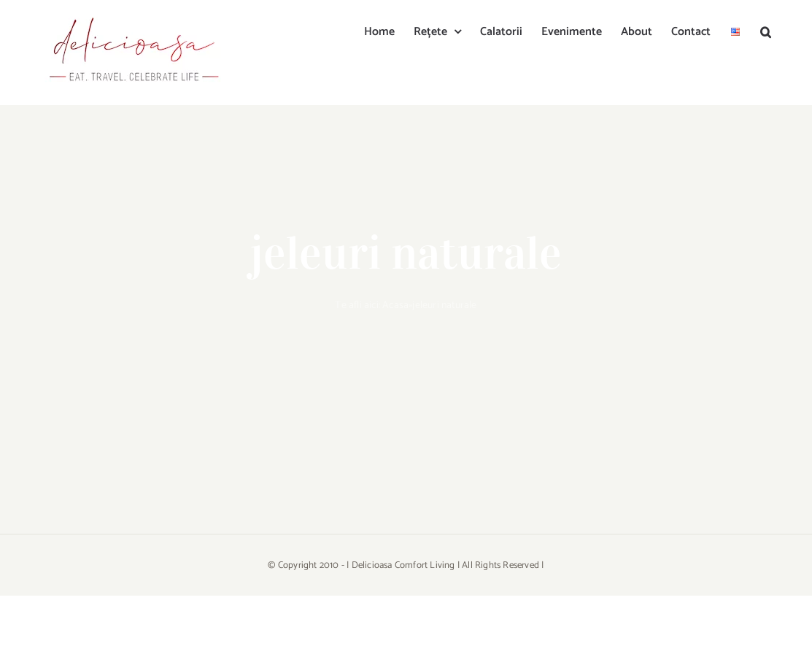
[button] (766, 31)
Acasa (395, 306)
